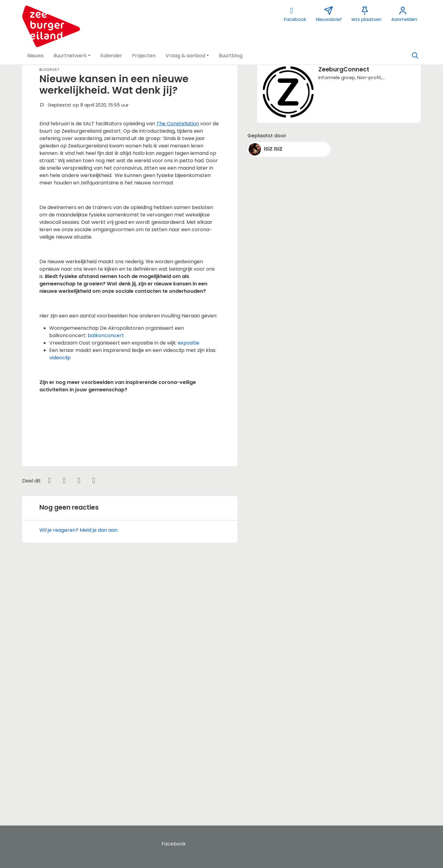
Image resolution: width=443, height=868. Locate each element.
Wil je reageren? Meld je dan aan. (79, 778)
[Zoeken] (415, 56)
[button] (35, 56)
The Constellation (178, 124)
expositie (189, 343)
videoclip (60, 358)
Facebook (174, 844)
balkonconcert (106, 335)
